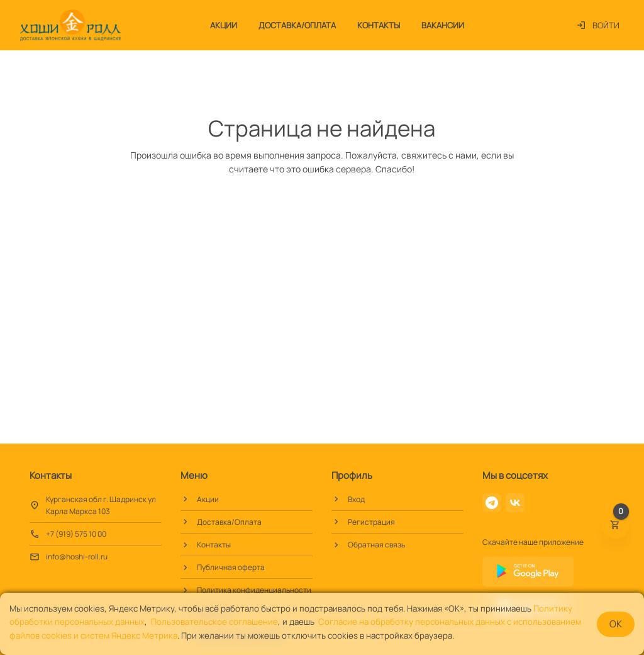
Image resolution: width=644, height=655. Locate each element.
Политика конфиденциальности (254, 590)
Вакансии (443, 25)
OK (616, 624)
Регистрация (371, 522)
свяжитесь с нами (439, 155)
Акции (224, 25)
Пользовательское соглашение (214, 622)
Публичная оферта (231, 567)
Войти (598, 25)
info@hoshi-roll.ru (77, 557)
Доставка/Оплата (297, 25)
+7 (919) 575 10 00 (76, 534)
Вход (356, 499)
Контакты (379, 25)
